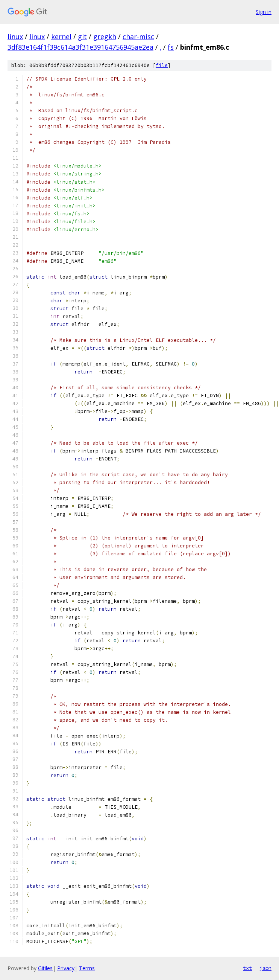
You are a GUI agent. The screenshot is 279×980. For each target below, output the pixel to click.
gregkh (105, 37)
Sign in (264, 12)
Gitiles (45, 968)
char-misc (138, 37)
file (162, 65)
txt (247, 968)
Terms (87, 968)
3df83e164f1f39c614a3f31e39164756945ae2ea (80, 47)
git (82, 37)
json (265, 968)
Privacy (66, 968)
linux (15, 37)
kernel (61, 37)
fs (171, 47)
